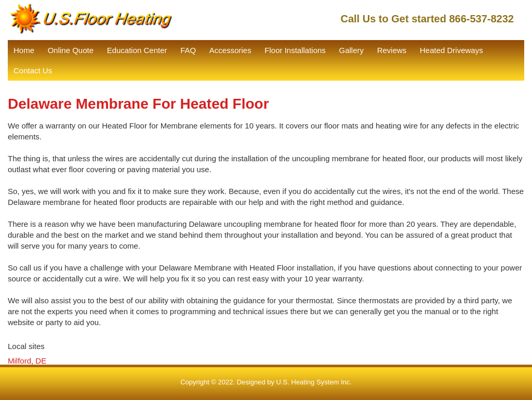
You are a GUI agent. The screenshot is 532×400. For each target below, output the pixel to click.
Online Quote (71, 50)
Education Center (137, 50)
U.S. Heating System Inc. (314, 382)
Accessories (230, 50)
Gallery (352, 50)
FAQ (188, 50)
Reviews (392, 50)
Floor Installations (295, 50)
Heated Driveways (451, 50)
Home (24, 50)
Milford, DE (27, 361)
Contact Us (33, 70)
